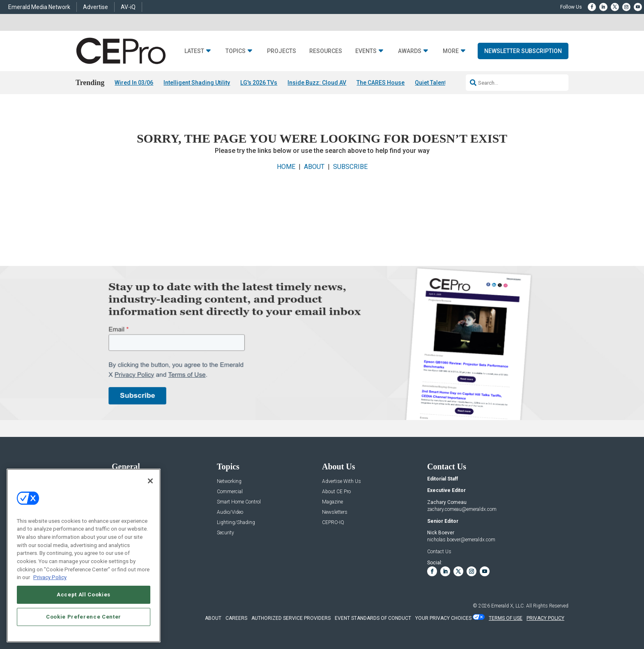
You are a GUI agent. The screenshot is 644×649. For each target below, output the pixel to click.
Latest (194, 51)
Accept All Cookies (84, 595)
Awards (410, 51)
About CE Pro (336, 492)
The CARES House (381, 83)
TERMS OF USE (506, 618)
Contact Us (439, 552)
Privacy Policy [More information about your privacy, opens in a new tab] (50, 577)
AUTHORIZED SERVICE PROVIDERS (291, 618)
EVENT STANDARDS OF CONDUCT (373, 618)
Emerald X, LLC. (508, 606)
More (451, 51)
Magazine (332, 502)
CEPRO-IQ (333, 523)
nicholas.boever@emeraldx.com (461, 540)
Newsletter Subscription (523, 51)
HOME (286, 167)
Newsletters (335, 512)
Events (366, 51)
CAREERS (236, 618)
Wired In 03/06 (134, 83)
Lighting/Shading (236, 523)
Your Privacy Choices (443, 618)
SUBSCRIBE (350, 167)
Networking (229, 482)
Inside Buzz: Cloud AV (317, 83)
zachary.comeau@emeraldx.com (462, 509)
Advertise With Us (342, 482)
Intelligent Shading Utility (197, 83)
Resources (326, 51)
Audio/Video (230, 512)
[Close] (150, 481)
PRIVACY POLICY (545, 618)
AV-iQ (128, 7)
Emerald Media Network (39, 7)
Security (225, 533)
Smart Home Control (239, 502)
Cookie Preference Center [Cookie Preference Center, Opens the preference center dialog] (84, 617)
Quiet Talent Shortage (444, 83)
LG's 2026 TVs (259, 83)
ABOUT (314, 167)
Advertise (95, 7)
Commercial (230, 492)
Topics (236, 51)
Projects (282, 51)
